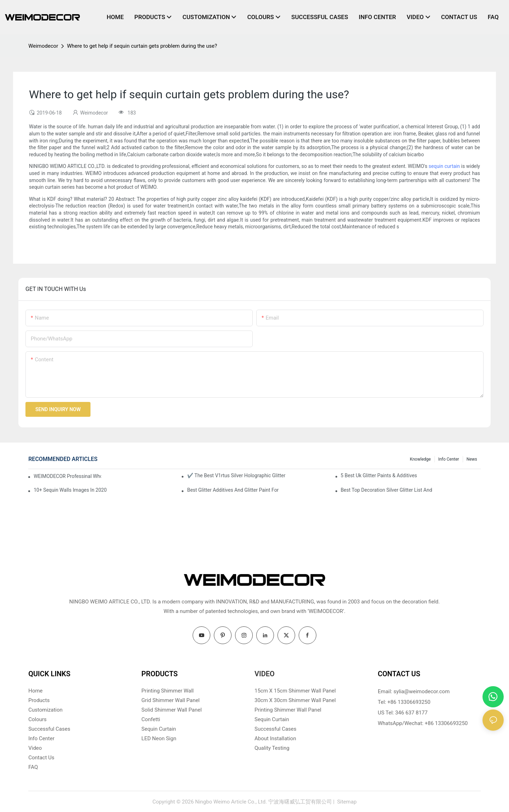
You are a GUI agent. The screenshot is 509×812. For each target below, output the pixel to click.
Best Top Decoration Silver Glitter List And (387, 490)
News (472, 459)
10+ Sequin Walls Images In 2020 (70, 490)
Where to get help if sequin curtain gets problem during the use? (142, 46)
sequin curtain (444, 166)
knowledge (420, 459)
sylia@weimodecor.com (422, 691)
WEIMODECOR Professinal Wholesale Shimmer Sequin (67, 476)
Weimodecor (43, 46)
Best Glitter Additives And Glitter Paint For (233, 490)
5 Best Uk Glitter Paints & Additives (379, 475)
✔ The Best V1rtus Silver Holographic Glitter (236, 475)
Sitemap (346, 802)
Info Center (449, 459)
